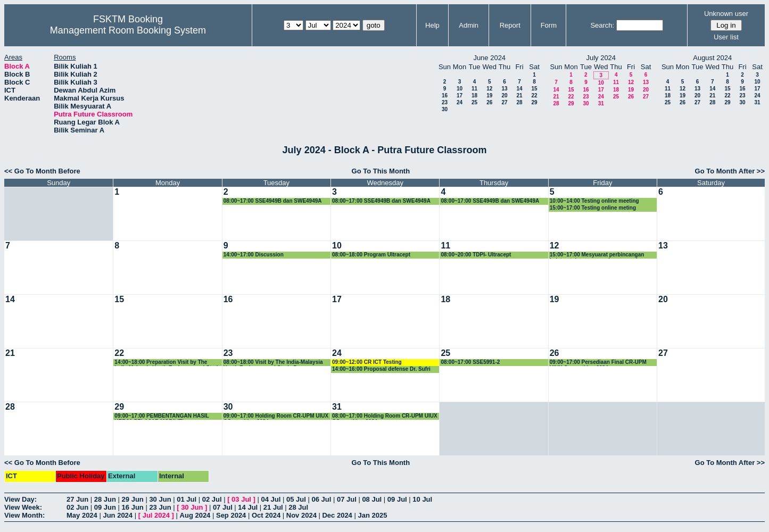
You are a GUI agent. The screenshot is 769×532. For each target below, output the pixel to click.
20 (504, 95)
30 (445, 109)
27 (504, 102)
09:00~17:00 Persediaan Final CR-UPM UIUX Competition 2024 (598, 363)
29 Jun (133, 499)
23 (445, 102)
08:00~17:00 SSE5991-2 (470, 362)
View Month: (24, 515)
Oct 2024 (266, 515)
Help (432, 25)
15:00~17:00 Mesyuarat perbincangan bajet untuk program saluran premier (597, 255)
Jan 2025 (372, 515)
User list (726, 37)
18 (474, 95)
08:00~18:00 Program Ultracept (371, 255)
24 (460, 102)
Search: (602, 25)
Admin (469, 25)
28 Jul (298, 507)
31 (601, 103)
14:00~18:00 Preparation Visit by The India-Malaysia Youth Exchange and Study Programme (168, 363)
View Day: (20, 499)
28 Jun (105, 499)
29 (534, 102)
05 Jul (296, 499)
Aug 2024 (195, 515)
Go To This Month (381, 171)
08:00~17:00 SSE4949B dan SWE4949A (273, 201)
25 (474, 102)
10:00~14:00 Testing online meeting (594, 201)
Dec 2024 (337, 515)
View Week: (23, 507)
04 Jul (271, 499)
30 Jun (160, 499)
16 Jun (133, 507)
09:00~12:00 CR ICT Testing (367, 362)
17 (460, 95)
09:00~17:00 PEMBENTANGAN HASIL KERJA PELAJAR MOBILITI (162, 416)
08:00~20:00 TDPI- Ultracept (476, 255)
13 (504, 89)
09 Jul (397, 499)
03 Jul (241, 499)
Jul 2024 (156, 515)
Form (549, 25)
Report (510, 25)
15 (534, 89)
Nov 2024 (301, 515)
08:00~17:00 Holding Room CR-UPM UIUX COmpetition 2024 (385, 416)
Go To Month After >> (730, 171)
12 (489, 89)
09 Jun (105, 507)
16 (445, 95)
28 (519, 102)
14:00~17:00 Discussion (254, 255)
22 (534, 95)
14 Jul (248, 507)
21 (519, 95)
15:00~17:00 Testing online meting (593, 208)
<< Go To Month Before (42, 171)
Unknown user (726, 14)
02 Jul (212, 499)
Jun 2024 (118, 515)
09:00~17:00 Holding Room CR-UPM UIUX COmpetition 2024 (276, 416)
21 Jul (273, 507)
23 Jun (160, 507)
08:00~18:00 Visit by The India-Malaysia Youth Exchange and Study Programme (273, 363)
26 (489, 102)
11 (474, 89)
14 (519, 89)
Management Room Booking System (128, 30)
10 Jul (422, 499)
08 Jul (372, 499)
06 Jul (321, 499)
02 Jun (77, 507)
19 (489, 95)
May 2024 (82, 515)
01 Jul (187, 499)
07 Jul (347, 499)
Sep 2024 (231, 515)
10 (460, 89)
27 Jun (77, 499)
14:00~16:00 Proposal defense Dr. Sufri (381, 369)
